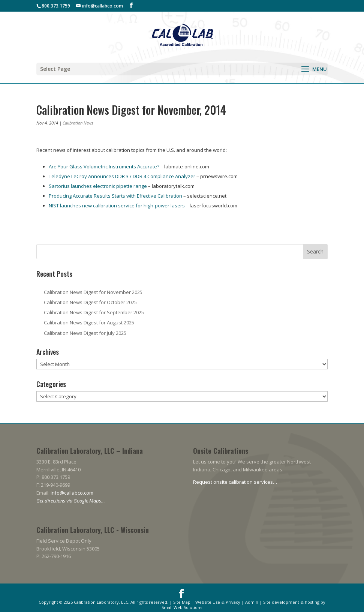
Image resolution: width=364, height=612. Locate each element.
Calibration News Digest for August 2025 (89, 322)
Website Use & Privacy (218, 602)
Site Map (182, 602)
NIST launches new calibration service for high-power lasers (117, 205)
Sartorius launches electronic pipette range (98, 186)
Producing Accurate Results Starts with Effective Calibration (115, 196)
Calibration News (78, 123)
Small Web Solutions (182, 607)
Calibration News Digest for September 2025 (94, 312)
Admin (252, 602)
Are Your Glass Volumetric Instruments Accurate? (104, 166)
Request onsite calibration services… (235, 482)
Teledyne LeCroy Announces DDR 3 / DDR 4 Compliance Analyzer (122, 176)
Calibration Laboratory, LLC (101, 602)
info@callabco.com (72, 493)
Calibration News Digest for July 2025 (85, 333)
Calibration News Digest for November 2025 (93, 292)
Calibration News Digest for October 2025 (90, 302)
